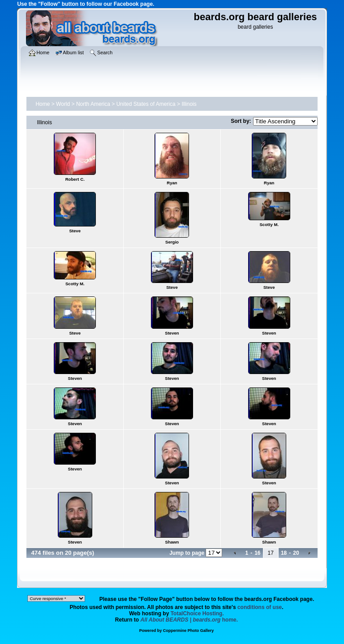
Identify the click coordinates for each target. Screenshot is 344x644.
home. (189, 620)
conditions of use (260, 607)
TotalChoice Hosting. (197, 614)
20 (296, 553)
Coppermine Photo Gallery (189, 631)
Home (43, 104)
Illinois (189, 104)
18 (284, 553)
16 (257, 553)
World (63, 104)
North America (93, 104)
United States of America (146, 104)
